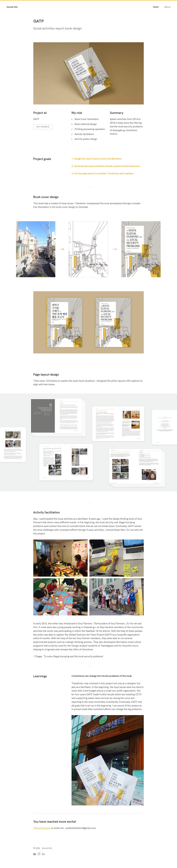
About (167, 7)
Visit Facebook (43, 127)
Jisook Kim (12, 7)
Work (156, 7)
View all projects (42, 828)
